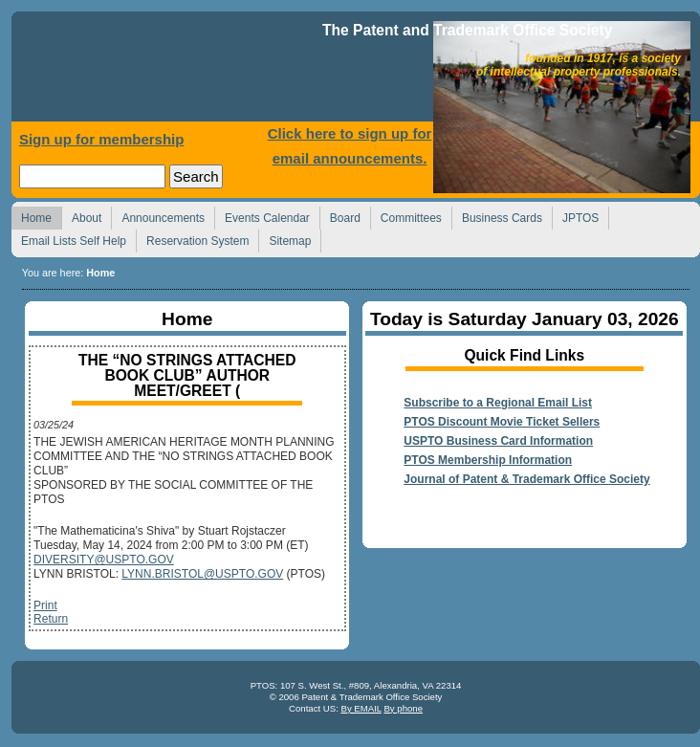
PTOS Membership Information (488, 460)
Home (169, 71)
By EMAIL (361, 708)
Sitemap (284, 239)
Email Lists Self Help (68, 239)
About (81, 216)
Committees (406, 216)
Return (51, 619)
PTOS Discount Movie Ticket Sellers (502, 422)
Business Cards (497, 216)
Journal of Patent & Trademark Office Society (526, 479)
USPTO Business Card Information (498, 441)
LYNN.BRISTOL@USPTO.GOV (202, 574)
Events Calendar (262, 216)
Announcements (158, 216)
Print (45, 605)
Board (340, 216)
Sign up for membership (102, 139)
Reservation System (192, 239)
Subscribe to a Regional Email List (498, 403)
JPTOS (575, 216)
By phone (403, 708)
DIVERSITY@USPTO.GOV (104, 560)
